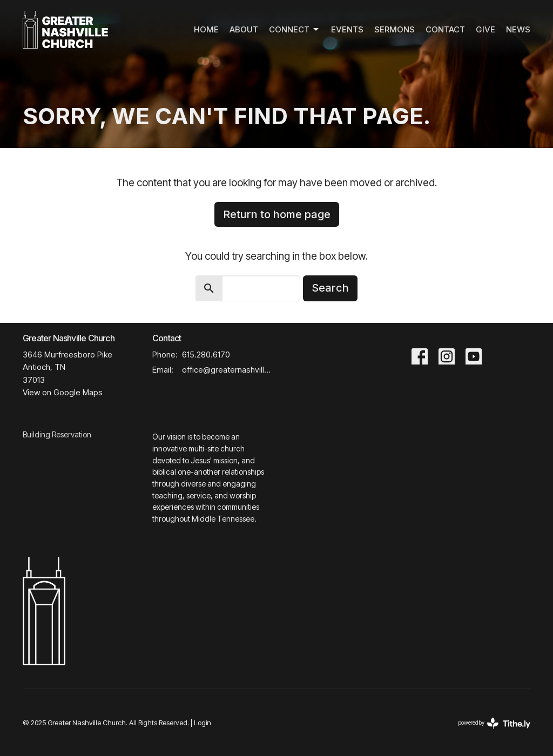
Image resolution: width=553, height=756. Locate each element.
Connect (295, 30)
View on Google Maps (63, 392)
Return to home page (277, 214)
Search (330, 288)
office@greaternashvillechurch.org (227, 370)
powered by (494, 723)
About (244, 29)
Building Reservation (57, 434)
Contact (445, 29)
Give (485, 29)
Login (203, 723)
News (518, 29)
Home (206, 29)
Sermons (394, 29)
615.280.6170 (206, 355)
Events (347, 29)
